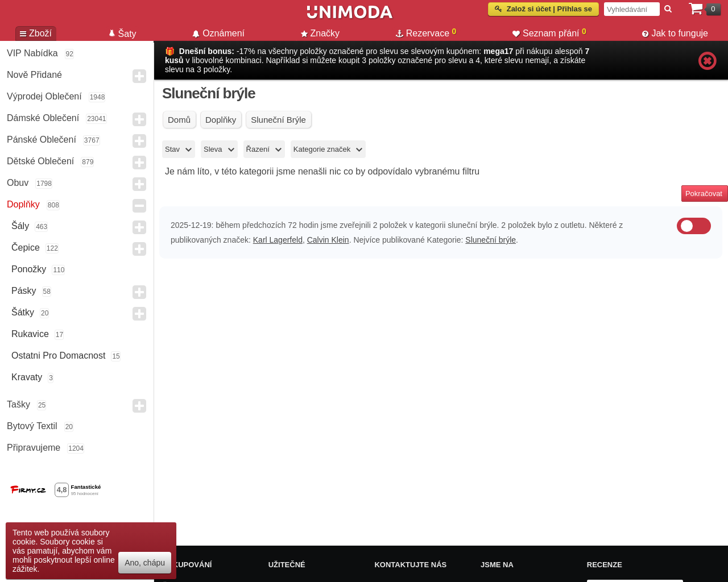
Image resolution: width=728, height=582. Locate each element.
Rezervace (426, 32)
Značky (320, 33)
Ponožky (29, 269)
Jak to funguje (675, 33)
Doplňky (23, 204)
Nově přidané (34, 75)
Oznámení (218, 33)
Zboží (36, 33)
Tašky (18, 404)
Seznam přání (549, 32)
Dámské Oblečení (43, 118)
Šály (20, 226)
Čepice (26, 248)
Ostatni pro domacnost (58, 356)
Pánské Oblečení (42, 140)
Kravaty (27, 377)
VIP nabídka (32, 53)
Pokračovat (704, 194)
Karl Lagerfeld (278, 240)
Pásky (24, 291)
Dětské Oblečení (40, 161)
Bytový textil (32, 426)
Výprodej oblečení (44, 96)
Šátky (23, 312)
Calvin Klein (328, 240)
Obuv (18, 183)
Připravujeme (34, 448)
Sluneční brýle (491, 240)
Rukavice (30, 334)
